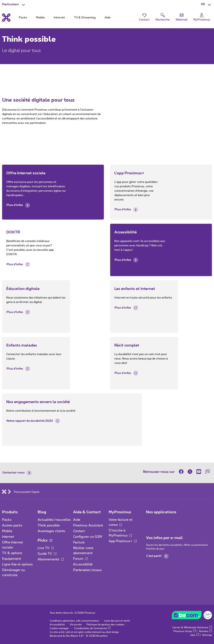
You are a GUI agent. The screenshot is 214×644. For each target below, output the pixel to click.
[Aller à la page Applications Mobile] (150, 521)
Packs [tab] (23, 18)
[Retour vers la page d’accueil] (6, 18)
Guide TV (47, 554)
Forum (80, 559)
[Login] (202, 17)
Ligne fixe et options (17, 564)
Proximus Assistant (88, 525)
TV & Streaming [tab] (85, 18)
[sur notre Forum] (208, 472)
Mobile (7, 531)
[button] (206, 5)
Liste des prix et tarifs (117, 621)
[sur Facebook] (182, 472)
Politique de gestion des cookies (105, 625)
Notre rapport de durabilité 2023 (33, 421)
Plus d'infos (18, 205)
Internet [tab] (59, 18)
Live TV (46, 548)
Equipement (11, 559)
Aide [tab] (108, 18)
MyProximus (120, 512)
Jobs (194, 635)
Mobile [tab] (40, 18)
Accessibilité (83, 564)
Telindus (205, 631)
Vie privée (76, 625)
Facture (79, 542)
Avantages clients (51, 531)
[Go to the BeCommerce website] (192, 616)
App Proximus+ (123, 541)
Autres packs (12, 525)
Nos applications (161, 512)
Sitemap (207, 635)
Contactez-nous (17, 473)
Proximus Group (185, 631)
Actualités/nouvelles (54, 520)
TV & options (12, 553)
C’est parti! (157, 556)
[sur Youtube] (199, 472)
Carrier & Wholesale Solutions (192, 627)
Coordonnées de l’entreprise (92, 628)
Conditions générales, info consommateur (74, 621)
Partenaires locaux (87, 570)
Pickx (45, 541)
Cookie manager (59, 628)
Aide (77, 520)
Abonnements (51, 559)
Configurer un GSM (88, 537)
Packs (7, 520)
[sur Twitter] (190, 472)
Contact (79, 531)
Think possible (49, 525)
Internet (8, 537)
